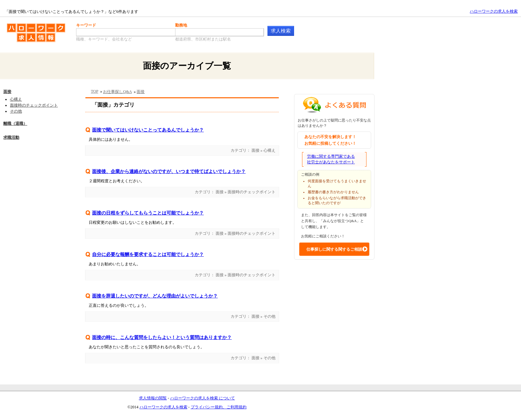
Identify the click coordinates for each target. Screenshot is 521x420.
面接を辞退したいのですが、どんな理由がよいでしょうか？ (155, 296)
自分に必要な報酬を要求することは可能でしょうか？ (148, 254)
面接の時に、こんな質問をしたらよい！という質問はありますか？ (162, 337)
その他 (16, 111)
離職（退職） (15, 124)
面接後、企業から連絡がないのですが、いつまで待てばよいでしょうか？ (169, 171)
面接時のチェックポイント (34, 105)
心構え (16, 99)
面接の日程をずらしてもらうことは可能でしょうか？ (148, 213)
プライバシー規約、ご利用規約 (219, 407)
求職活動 (11, 137)
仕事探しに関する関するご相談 (334, 249)
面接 (7, 92)
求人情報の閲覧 (153, 398)
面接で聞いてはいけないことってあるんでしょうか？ (148, 130)
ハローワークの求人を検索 (494, 11)
